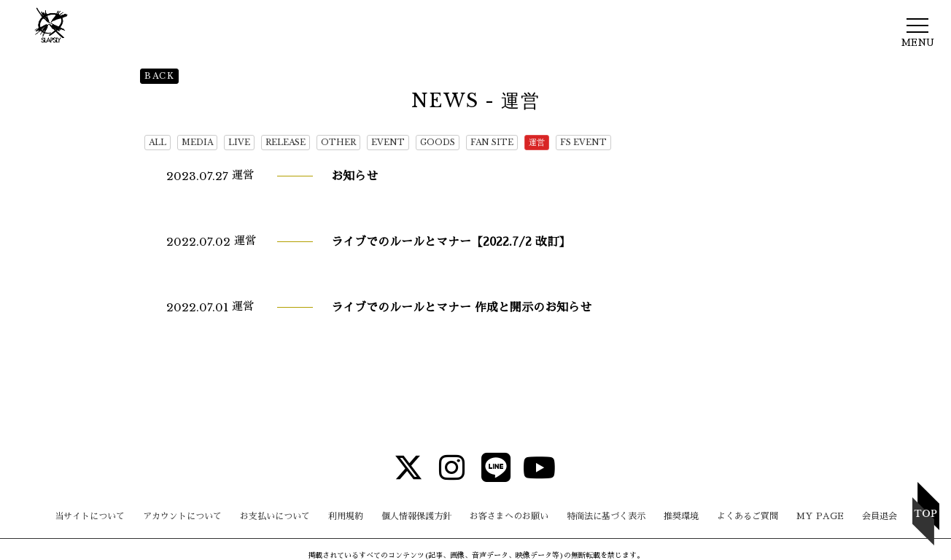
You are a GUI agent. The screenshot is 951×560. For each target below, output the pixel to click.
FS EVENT (583, 142)
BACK (159, 76)
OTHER (338, 142)
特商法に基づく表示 (606, 516)
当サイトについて (90, 516)
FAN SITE (492, 142)
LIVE (239, 142)
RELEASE (286, 142)
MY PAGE (820, 516)
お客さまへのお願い (509, 516)
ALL (158, 142)
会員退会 (880, 516)
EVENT (388, 142)
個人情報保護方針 (416, 516)
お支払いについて (275, 516)
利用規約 (346, 516)
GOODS (438, 142)
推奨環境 (681, 516)
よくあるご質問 (748, 516)
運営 (537, 142)
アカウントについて (182, 516)
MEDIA (197, 142)
